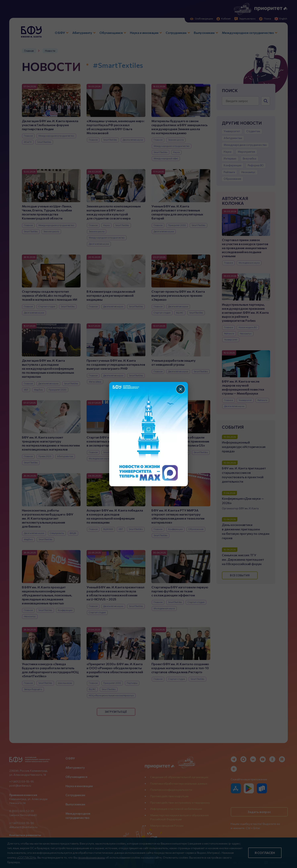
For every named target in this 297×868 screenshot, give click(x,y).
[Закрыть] (181, 389)
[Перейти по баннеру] (148, 434)
